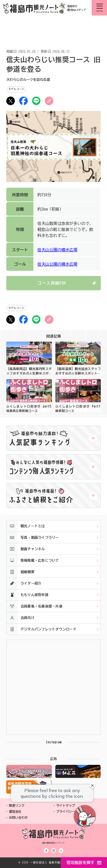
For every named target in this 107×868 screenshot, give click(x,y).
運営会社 (15, 811)
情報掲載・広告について (33, 560)
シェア (23, 101)
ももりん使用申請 (28, 595)
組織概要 (21, 572)
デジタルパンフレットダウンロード (42, 629)
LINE (36, 101)
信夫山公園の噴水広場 (57, 250)
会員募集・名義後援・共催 (35, 606)
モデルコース (16, 89)
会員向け (21, 618)
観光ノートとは (26, 526)
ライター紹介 (24, 583)
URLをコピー (49, 101)
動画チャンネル (26, 549)
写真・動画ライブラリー (33, 537)
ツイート (11, 101)
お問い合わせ (18, 817)
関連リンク (17, 805)
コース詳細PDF (52, 283)
